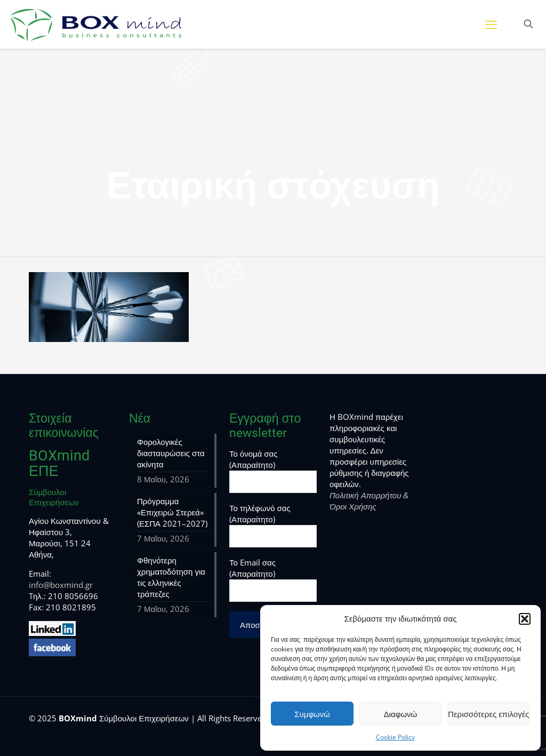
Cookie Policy (395, 737)
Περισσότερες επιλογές (489, 714)
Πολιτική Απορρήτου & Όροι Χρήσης (369, 501)
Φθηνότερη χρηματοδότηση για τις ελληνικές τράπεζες (171, 577)
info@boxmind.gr (61, 585)
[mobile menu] (491, 24)
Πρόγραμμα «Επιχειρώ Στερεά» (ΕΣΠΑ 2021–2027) (172, 512)
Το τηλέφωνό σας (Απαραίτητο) (273, 525)
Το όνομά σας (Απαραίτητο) (273, 471)
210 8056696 (73, 596)
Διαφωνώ (401, 714)
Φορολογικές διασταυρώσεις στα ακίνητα (171, 453)
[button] (525, 619)
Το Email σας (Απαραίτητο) (273, 579)
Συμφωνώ (312, 714)
